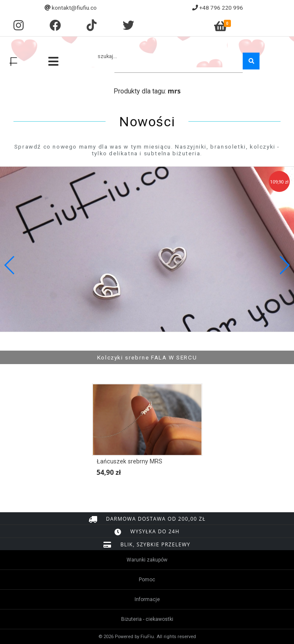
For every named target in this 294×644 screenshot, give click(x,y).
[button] (284, 265)
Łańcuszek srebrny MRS (130, 462)
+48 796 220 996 (221, 8)
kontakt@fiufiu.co (74, 8)
